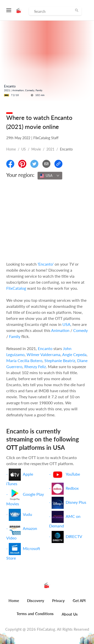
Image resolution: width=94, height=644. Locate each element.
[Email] (46, 164)
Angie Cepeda (74, 354)
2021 (50, 149)
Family (15, 336)
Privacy (58, 601)
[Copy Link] (58, 164)
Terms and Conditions (35, 614)
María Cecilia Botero (24, 360)
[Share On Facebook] (10, 164)
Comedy (80, 330)
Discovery (36, 601)
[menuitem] (14, 603)
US (24, 149)
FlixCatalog (16, 288)
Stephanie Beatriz (60, 360)
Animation (60, 330)
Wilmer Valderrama (43, 354)
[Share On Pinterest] (22, 164)
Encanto (45, 348)
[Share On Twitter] (34, 164)
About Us (70, 614)
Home (11, 149)
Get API (79, 601)
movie (36, 149)
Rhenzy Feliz (35, 366)
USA (66, 324)
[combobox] (50, 176)
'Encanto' (46, 264)
